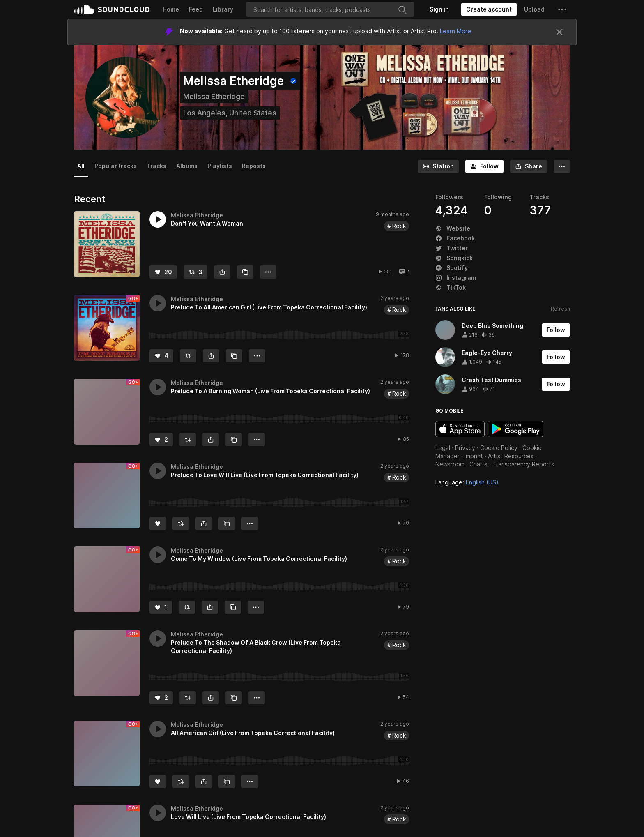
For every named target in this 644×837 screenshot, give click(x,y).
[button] (562, 9)
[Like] (163, 272)
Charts (478, 464)
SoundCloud (112, 9)
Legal (443, 448)
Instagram (456, 278)
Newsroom (450, 464)
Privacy (465, 448)
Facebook (455, 238)
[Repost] (195, 272)
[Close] (559, 32)
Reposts (254, 166)
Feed (196, 9)
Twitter (452, 248)
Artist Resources (511, 456)
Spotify (452, 268)
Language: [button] (467, 482)
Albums (187, 166)
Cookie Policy (499, 448)
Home (171, 9)
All (81, 166)
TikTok (451, 287)
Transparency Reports (523, 464)
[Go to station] (438, 166)
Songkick (454, 258)
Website (453, 228)
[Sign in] (439, 9)
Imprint (474, 456)
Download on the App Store (460, 429)
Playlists (220, 166)
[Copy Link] (245, 272)
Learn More (455, 31)
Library (223, 9)
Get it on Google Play (516, 429)
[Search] (330, 9)
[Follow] (484, 166)
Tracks (156, 166)
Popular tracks (116, 166)
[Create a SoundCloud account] (489, 9)
